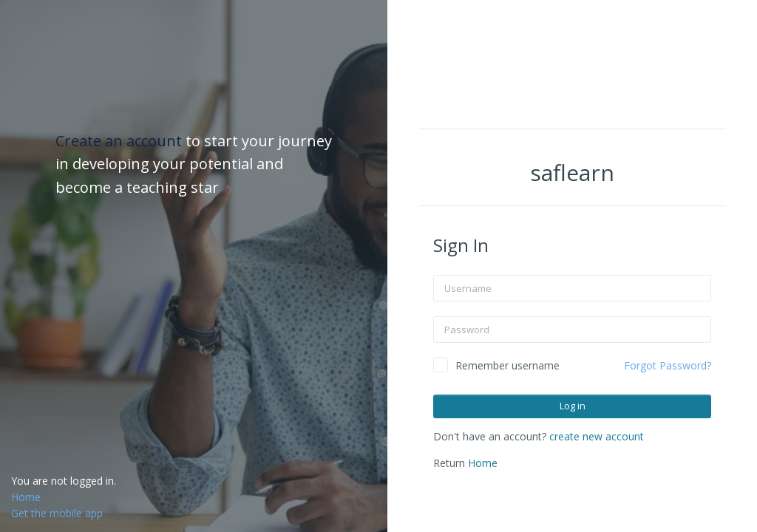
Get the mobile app (57, 513)
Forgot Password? (668, 365)
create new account (597, 436)
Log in (573, 406)
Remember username (508, 365)
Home (483, 463)
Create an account (120, 141)
